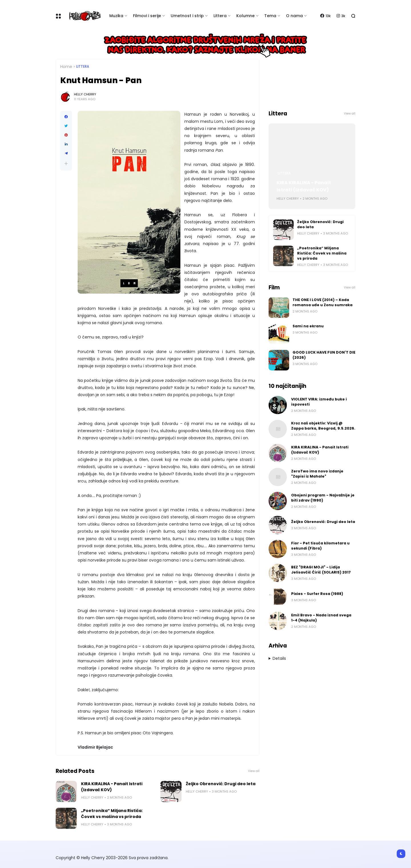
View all (254, 771)
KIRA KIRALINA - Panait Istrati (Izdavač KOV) (112, 787)
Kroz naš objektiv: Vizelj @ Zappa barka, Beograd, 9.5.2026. (323, 426)
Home (66, 67)
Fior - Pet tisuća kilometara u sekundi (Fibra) (320, 546)
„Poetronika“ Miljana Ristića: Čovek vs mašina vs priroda (112, 814)
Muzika (116, 16)
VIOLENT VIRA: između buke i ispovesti (319, 402)
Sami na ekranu (308, 326)
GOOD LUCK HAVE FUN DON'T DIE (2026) (324, 355)
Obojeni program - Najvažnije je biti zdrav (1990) (323, 498)
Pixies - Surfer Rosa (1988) (317, 594)
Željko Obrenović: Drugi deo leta (221, 784)
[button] (66, 164)
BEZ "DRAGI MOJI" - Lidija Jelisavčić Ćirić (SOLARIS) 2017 (321, 570)
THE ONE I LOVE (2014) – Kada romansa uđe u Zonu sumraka (323, 302)
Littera (220, 16)
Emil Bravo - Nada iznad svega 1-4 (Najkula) (321, 618)
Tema (270, 16)
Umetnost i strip (187, 16)
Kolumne (245, 16)
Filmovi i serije (147, 16)
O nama (294, 16)
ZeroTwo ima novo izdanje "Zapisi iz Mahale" (317, 474)
